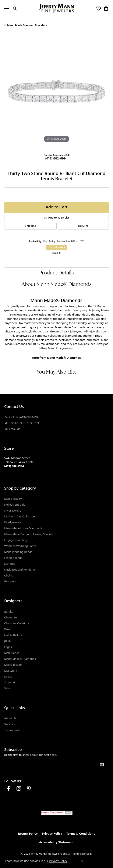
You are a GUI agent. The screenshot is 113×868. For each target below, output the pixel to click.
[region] (56, 92)
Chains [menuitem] (9, 575)
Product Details (56, 273)
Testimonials (12, 730)
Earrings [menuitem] (10, 564)
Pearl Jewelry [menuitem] (13, 522)
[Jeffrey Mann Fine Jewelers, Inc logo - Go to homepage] (56, 8)
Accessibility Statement (57, 842)
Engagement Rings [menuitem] (16, 540)
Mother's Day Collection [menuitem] (20, 516)
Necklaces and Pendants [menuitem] (20, 570)
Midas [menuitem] (8, 676)
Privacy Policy (52, 834)
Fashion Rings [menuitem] (13, 558)
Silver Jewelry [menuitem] (13, 510)
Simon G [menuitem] (10, 682)
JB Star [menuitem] (8, 641)
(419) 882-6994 (56, 159)
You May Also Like (57, 372)
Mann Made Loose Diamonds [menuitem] (23, 528)
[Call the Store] (14, 466)
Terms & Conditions (81, 834)
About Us (10, 718)
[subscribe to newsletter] (102, 765)
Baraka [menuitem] (9, 612)
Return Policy (28, 834)
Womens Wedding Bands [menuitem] (20, 546)
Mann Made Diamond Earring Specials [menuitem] (29, 534)
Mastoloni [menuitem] (11, 671)
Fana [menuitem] (7, 629)
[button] (15, 8)
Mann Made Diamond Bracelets (27, 25)
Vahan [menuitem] (8, 688)
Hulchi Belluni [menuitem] (13, 635)
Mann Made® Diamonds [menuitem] (20, 659)
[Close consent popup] (82, 861)
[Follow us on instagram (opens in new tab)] (19, 788)
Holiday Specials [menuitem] (15, 505)
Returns (83, 226)
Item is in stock (57, 247)
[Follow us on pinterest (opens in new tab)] (29, 788)
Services (9, 724)
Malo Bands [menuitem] (12, 653)
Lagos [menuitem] (8, 647)
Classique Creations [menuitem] (17, 623)
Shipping (31, 226)
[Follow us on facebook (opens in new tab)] (8, 788)
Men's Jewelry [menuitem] (13, 499)
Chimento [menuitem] (10, 617)
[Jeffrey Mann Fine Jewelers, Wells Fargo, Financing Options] (57, 813)
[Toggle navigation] (7, 8)
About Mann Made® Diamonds (57, 285)
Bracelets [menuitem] (10, 581)
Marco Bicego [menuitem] (13, 665)
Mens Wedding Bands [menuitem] (18, 552)
